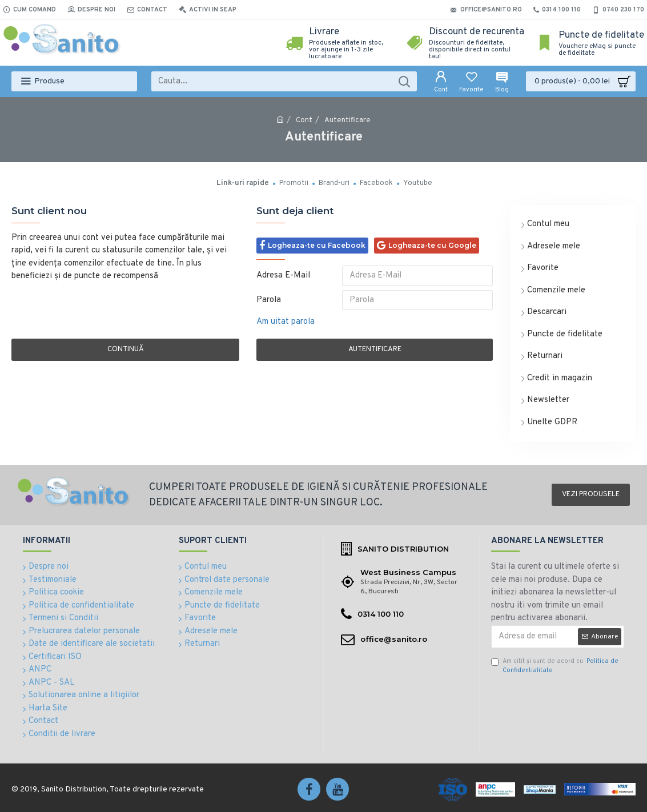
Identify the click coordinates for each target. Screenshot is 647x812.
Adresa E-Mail (283, 276)
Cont (304, 120)
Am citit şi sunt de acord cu (555, 666)
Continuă (126, 353)
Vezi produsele (591, 495)
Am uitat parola (286, 325)
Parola (269, 302)
